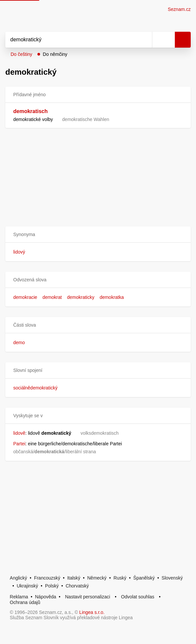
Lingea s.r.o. (92, 612)
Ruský (120, 578)
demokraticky (81, 297)
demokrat (52, 297)
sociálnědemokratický (35, 388)
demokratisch (30, 111)
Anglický (19, 578)
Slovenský (172, 578)
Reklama (19, 597)
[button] (98, 235)
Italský (74, 578)
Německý (97, 578)
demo (19, 342)
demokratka (112, 297)
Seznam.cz (179, 9)
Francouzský (47, 578)
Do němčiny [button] (55, 54)
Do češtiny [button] (21, 54)
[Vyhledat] (71, 40)
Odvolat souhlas (138, 597)
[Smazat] (145, 40)
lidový (19, 252)
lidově (19, 433)
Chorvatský (77, 586)
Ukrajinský (28, 586)
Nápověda (46, 597)
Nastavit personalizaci (87, 597)
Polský (52, 586)
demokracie (25, 297)
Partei (19, 444)
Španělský (144, 578)
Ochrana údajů (25, 602)
